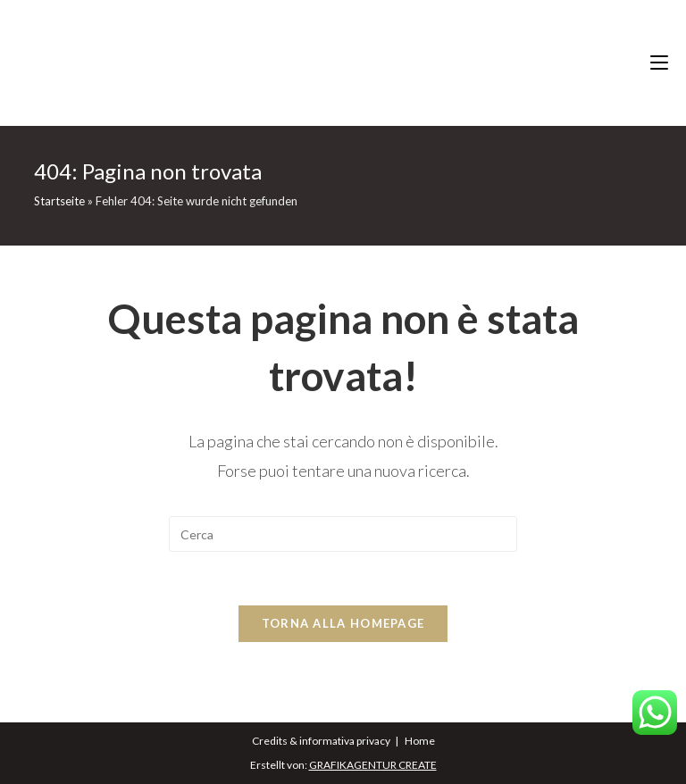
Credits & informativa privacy (321, 741)
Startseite (59, 201)
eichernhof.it (343, 63)
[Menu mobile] (668, 63)
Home (420, 741)
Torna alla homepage (343, 623)
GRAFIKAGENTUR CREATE (373, 765)
